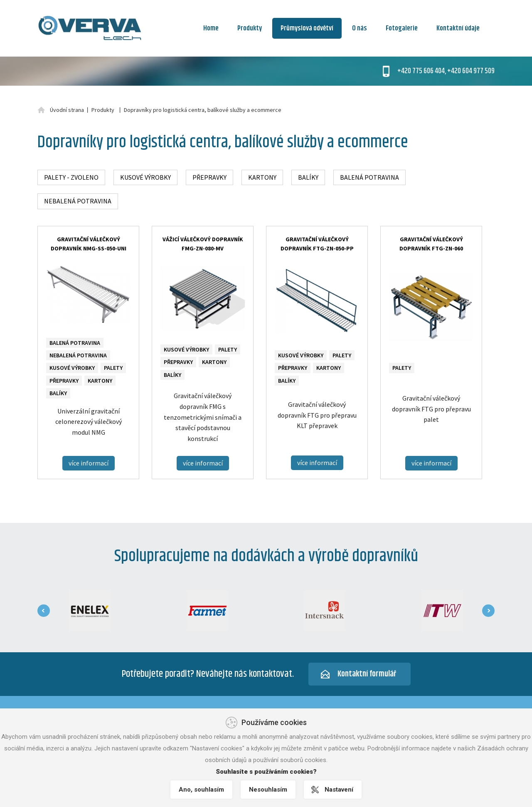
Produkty (250, 28)
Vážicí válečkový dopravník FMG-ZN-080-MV (203, 244)
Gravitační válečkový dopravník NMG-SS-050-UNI (89, 244)
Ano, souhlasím (201, 790)
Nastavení (339, 790)
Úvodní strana (67, 110)
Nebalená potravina (78, 201)
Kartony (262, 177)
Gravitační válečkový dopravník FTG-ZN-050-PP (317, 244)
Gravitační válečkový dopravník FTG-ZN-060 (431, 244)
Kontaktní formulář (367, 674)
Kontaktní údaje (458, 28)
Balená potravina (369, 177)
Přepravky (209, 177)
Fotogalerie (402, 28)
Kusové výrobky (145, 177)
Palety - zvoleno (71, 177)
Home (211, 28)
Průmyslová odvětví (307, 28)
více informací (89, 463)
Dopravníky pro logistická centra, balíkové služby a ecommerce (203, 110)
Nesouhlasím (268, 790)
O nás (360, 28)
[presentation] (44, 611)
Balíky (308, 177)
